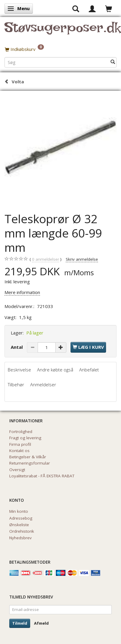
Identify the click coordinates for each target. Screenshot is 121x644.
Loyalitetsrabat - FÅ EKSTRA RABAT (42, 476)
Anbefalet (89, 370)
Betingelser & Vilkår (28, 457)
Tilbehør (16, 384)
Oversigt (17, 470)
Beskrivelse (19, 370)
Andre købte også (55, 370)
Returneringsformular (30, 463)
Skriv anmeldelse (82, 259)
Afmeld (41, 623)
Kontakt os (19, 451)
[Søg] (113, 62)
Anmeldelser (43, 384)
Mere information (22, 292)
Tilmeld (20, 623)
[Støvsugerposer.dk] (63, 31)
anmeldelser (46, 259)
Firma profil (20, 444)
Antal (17, 347)
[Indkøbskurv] (60, 49)
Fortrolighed (21, 432)
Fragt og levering (25, 438)
